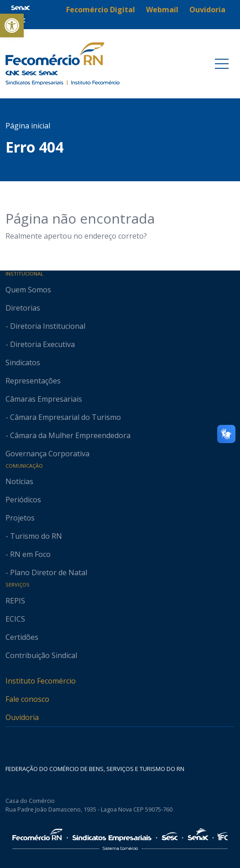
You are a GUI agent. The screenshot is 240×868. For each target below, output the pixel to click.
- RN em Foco (28, 554)
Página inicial (28, 126)
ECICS (15, 619)
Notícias (19, 481)
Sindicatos (23, 363)
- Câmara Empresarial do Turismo (63, 417)
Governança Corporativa (47, 454)
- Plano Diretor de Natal (46, 572)
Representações (33, 381)
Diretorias (23, 308)
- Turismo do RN (34, 536)
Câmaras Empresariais (44, 399)
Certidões (22, 637)
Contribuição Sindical (41, 655)
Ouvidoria (22, 717)
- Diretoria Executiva (40, 344)
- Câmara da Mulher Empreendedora (68, 435)
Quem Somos (28, 290)
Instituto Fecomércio (41, 681)
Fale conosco (27, 699)
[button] (12, 26)
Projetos (20, 518)
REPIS (15, 601)
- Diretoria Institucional (45, 326)
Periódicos (23, 500)
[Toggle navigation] (222, 64)
